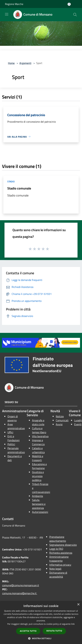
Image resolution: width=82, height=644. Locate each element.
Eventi (78, 424)
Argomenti (25, 63)
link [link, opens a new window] (73, 624)
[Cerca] (75, 15)
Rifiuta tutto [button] (54, 631)
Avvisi (59, 424)
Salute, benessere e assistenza (39, 504)
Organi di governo (13, 418)
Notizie (60, 416)
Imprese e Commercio (38, 442)
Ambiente (38, 496)
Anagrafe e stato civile (38, 422)
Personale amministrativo (16, 450)
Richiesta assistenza (61, 553)
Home (11, 63)
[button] (41, 638)
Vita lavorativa (40, 436)
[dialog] (41, 623)
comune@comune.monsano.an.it (21, 585)
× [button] (78, 605)
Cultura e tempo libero (39, 430)
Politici (11, 444)
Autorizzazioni (40, 512)
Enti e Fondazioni (14, 438)
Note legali (55, 569)
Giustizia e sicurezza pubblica (38, 476)
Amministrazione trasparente (59, 559)
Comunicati (62, 420)
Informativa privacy (60, 565)
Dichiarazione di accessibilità (58, 575)
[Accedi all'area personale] (69, 4)
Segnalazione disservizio (63, 545)
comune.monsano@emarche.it (20, 593)
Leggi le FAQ (56, 549)
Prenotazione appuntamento (58, 539)
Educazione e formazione (39, 466)
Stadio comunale (19, 188)
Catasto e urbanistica (38, 450)
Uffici (10, 432)
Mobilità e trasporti (38, 458)
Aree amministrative (16, 426)
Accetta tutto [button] (28, 631)
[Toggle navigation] (7, 14)
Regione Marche (14, 4)
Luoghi (78, 420)
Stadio (11, 181)
